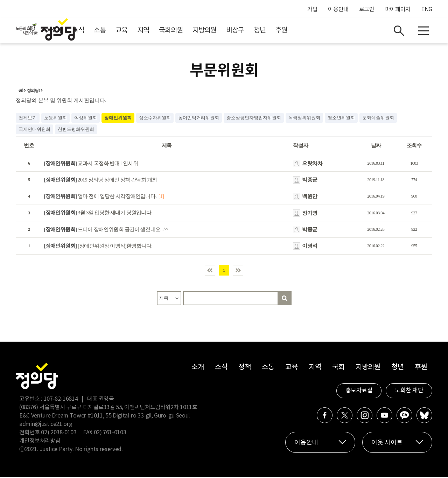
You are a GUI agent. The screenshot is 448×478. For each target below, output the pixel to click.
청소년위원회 (341, 118)
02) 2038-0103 (59, 433)
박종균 (310, 180)
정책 (244, 368)
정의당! (33, 92)
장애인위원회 (118, 118)
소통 (162, 32)
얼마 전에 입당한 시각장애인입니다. (100, 197)
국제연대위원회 (34, 130)
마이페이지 (398, 9)
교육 (184, 32)
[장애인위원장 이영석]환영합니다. (98, 247)
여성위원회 (86, 118)
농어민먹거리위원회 (199, 118)
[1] (161, 197)
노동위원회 (55, 118)
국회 (338, 368)
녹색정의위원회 (304, 118)
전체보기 (28, 118)
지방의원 (267, 32)
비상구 (298, 32)
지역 (206, 32)
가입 (312, 9)
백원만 (310, 197)
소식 (141, 32)
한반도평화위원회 (76, 130)
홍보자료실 (359, 391)
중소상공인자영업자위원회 (254, 118)
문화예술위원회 (378, 118)
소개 (119, 32)
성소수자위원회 (155, 118)
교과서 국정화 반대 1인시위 (91, 164)
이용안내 (338, 9)
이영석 (310, 247)
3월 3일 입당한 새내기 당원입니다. (98, 214)
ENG (427, 9)
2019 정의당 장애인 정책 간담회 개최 (101, 180)
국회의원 (233, 32)
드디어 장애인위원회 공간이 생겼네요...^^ (106, 230)
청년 (322, 32)
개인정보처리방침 (40, 442)
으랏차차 (312, 164)
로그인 (367, 9)
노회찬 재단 (409, 391)
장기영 (310, 214)
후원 (344, 32)
